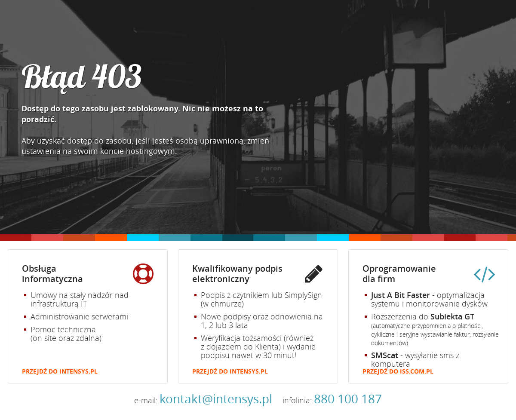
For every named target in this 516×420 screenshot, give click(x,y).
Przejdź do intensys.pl (60, 371)
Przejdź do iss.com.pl (398, 371)
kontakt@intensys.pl (216, 399)
